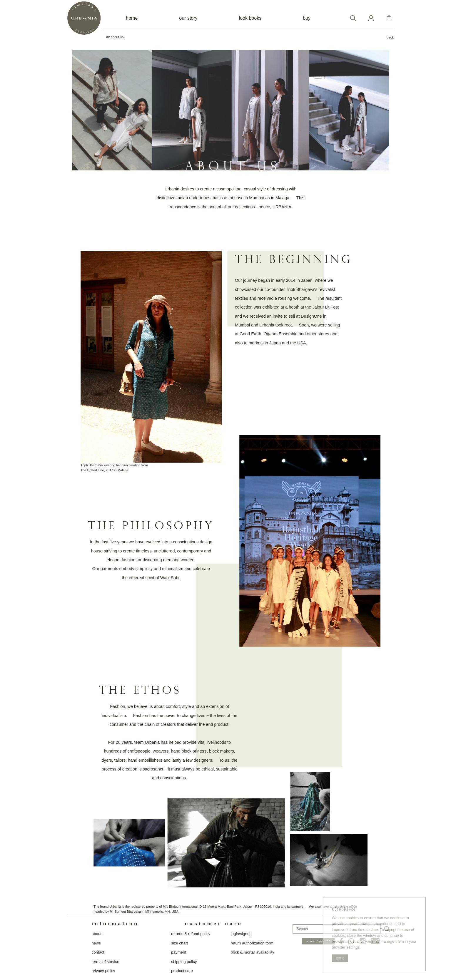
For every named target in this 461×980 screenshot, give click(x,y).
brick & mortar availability (253, 952)
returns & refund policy (191, 934)
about (96, 934)
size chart (179, 943)
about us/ (118, 37)
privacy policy (103, 971)
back (390, 37)
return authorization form (252, 943)
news (96, 943)
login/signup (241, 934)
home (132, 18)
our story (188, 18)
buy (307, 18)
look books (250, 18)
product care (182, 971)
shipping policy (184, 962)
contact (98, 952)
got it (340, 958)
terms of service (105, 962)
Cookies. (345, 909)
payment (179, 952)
